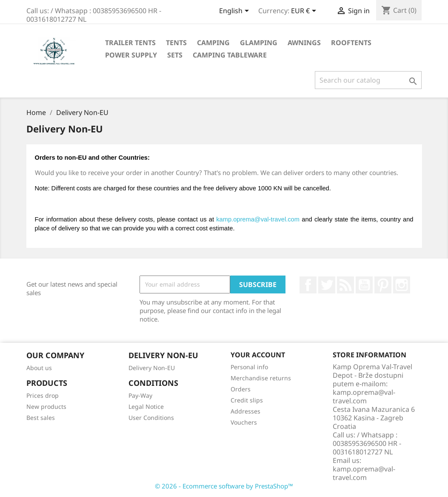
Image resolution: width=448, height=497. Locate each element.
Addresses (245, 411)
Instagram (402, 285)
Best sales (41, 418)
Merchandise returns (261, 378)
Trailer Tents (130, 43)
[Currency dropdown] (305, 11)
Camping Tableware (230, 55)
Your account (258, 355)
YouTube (364, 285)
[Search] (368, 80)
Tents (176, 43)
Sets (175, 55)
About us (39, 368)
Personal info (249, 367)
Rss (345, 285)
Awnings (304, 43)
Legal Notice (146, 407)
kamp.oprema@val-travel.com (258, 219)
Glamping (259, 43)
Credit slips (247, 400)
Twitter (327, 285)
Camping (213, 43)
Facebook (308, 285)
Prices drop (43, 395)
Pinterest (383, 285)
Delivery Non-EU (152, 368)
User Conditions (151, 418)
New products (46, 407)
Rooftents (351, 43)
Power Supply (131, 55)
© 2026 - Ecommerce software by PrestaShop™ (224, 486)
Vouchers (244, 422)
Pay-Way (140, 395)
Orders (241, 389)
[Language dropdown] (235, 11)
